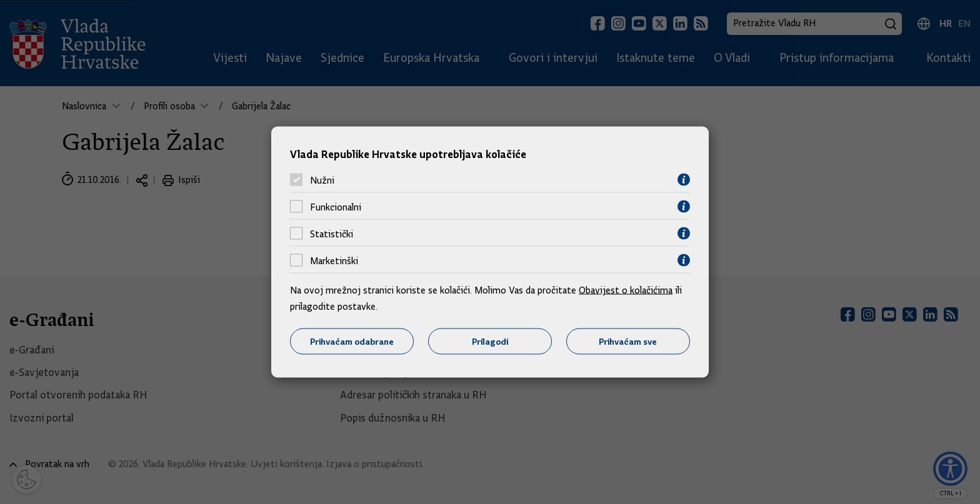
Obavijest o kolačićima (626, 290)
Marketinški (334, 260)
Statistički (332, 234)
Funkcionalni (336, 207)
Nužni (322, 180)
